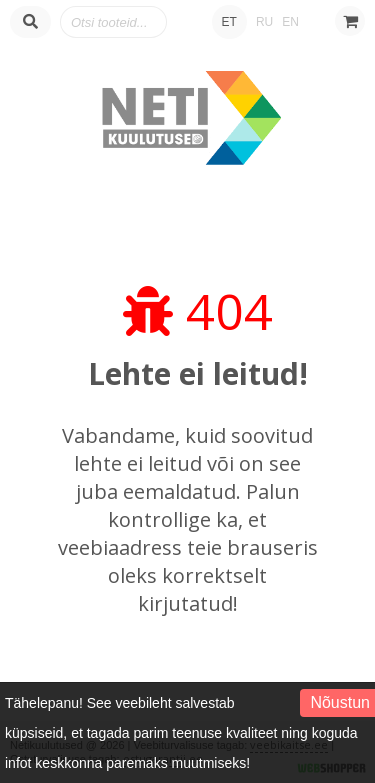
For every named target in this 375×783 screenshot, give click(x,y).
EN (290, 22)
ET (229, 22)
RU (264, 22)
